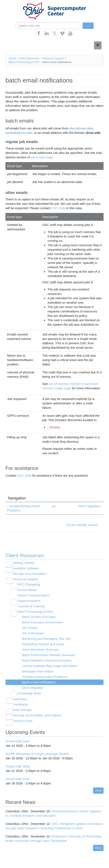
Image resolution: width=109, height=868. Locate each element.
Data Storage (22, 710)
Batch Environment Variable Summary (48, 655)
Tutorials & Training (31, 606)
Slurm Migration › (90, 506)
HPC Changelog (29, 584)
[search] (48, 26)
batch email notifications (39, 682)
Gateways (20, 699)
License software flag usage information (50, 666)
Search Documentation (33, 595)
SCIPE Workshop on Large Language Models (37, 754)
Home (12, 58)
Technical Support (53, 58)
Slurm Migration (33, 688)
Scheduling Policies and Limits (43, 644)
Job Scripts (30, 628)
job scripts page (42, 157)
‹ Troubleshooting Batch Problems (24, 508)
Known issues (27, 590)
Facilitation (21, 704)
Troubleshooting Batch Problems (45, 677)
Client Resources (29, 58)
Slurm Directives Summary (41, 649)
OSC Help (58, 208)
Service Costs (23, 721)
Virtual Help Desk (18, 741)
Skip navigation (12, 3)
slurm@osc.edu (81, 128)
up (54, 506)
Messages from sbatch (38, 671)
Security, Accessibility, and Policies (37, 715)
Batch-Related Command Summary (47, 660)
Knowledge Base (29, 693)
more (98, 790)
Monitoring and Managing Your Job (46, 639)
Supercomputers (29, 601)
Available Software (26, 568)
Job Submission (33, 633)
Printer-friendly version (82, 525)
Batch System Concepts (39, 617)
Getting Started (24, 563)
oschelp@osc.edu (19, 133)
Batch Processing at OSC (24, 62)
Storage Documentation (30, 574)
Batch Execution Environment (43, 622)
